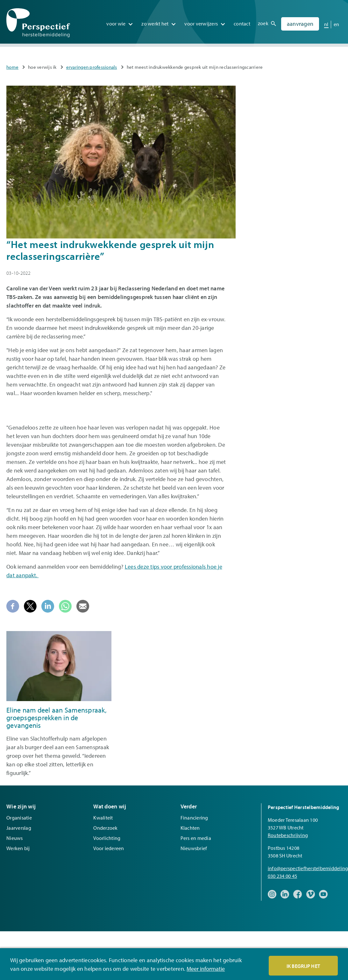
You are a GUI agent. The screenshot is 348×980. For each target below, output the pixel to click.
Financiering (194, 818)
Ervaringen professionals (92, 67)
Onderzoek (105, 828)
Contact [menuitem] (242, 22)
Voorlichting (107, 838)
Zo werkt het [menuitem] (155, 22)
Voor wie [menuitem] (116, 22)
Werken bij (18, 848)
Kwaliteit (103, 818)
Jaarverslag (19, 828)
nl (326, 22)
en (337, 22)
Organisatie (19, 818)
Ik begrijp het (303, 966)
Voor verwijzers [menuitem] (201, 22)
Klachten (190, 828)
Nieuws (15, 838)
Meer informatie (206, 969)
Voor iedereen (109, 848)
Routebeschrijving (288, 835)
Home (12, 67)
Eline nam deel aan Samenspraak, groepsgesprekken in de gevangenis (57, 718)
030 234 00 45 (282, 876)
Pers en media (196, 838)
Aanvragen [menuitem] (300, 22)
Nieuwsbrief (194, 848)
